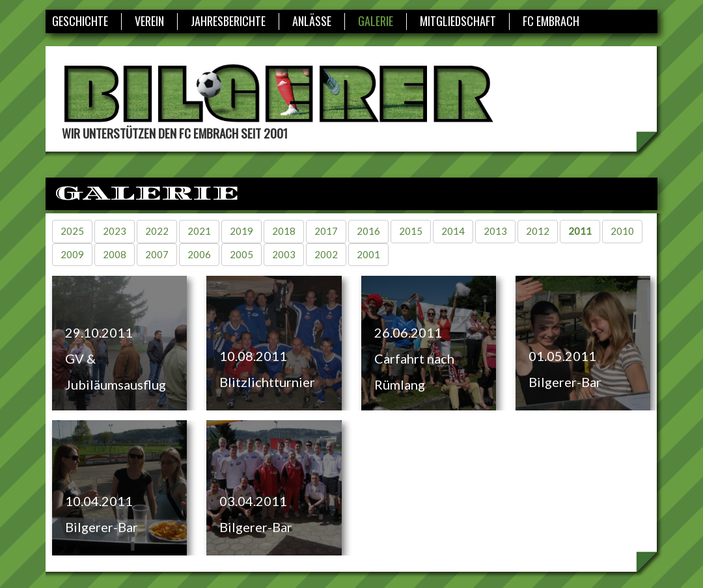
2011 (580, 231)
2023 (115, 231)
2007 (157, 254)
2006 (199, 254)
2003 (284, 254)
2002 (326, 254)
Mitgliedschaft (458, 21)
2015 (411, 231)
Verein (149, 21)
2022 (157, 231)
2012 (538, 231)
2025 (72, 231)
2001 (368, 254)
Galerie (376, 21)
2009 (72, 254)
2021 (199, 231)
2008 (115, 254)
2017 (326, 231)
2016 (368, 231)
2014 (453, 231)
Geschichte (80, 21)
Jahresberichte (228, 21)
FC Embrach (551, 21)
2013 (495, 231)
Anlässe (312, 21)
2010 (622, 231)
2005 (241, 254)
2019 (241, 231)
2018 (284, 231)
